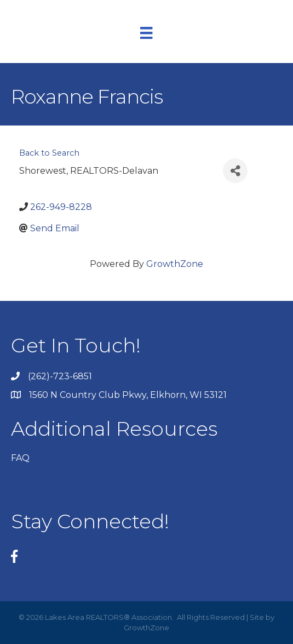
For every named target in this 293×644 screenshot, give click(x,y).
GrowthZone (175, 264)
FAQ (20, 458)
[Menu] (146, 33)
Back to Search (49, 153)
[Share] (235, 171)
